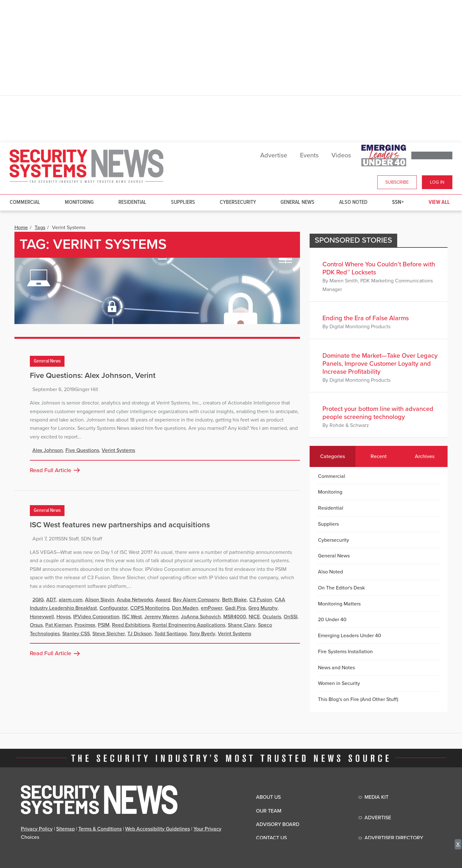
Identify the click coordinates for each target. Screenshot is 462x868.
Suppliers (183, 202)
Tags (40, 228)
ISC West (132, 617)
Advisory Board (278, 824)
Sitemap (65, 829)
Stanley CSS (76, 634)
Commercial (25, 202)
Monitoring (79, 202)
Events (309, 155)
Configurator (114, 608)
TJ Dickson (140, 634)
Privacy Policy (37, 829)
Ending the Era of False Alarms (366, 318)
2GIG (38, 600)
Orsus (36, 625)
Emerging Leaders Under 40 (350, 636)
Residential (132, 202)
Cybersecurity (238, 202)
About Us (268, 797)
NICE (254, 617)
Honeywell (42, 617)
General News (297, 202)
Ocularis (272, 617)
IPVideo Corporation (96, 617)
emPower (212, 608)
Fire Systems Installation (345, 652)
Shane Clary (242, 625)
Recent (379, 456)
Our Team (269, 811)
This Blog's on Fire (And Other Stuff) (358, 699)
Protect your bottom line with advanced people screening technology (378, 413)
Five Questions (82, 450)
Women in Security (339, 683)
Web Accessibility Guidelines (158, 829)
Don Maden (185, 608)
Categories (333, 456)
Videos (341, 155)
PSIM (104, 625)
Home (21, 228)
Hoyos (64, 617)
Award (163, 600)
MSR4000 (235, 617)
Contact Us (271, 838)
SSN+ (398, 202)
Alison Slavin (100, 600)
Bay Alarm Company (196, 600)
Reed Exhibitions (131, 625)
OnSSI (291, 617)
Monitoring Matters (339, 604)
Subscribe (397, 182)
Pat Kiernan (59, 625)
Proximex (85, 625)
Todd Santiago (171, 634)
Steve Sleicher (109, 634)
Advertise (274, 155)
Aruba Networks (135, 600)
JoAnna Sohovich (201, 617)
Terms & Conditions (100, 829)
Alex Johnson (48, 450)
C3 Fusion (261, 600)
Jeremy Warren (161, 617)
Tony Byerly (202, 634)
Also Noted (353, 202)
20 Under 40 (332, 620)
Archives (425, 456)
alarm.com (71, 600)
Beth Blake (234, 600)
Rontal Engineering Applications (189, 625)
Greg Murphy (263, 608)
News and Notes (336, 668)
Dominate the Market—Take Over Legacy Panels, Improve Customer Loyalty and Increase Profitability (380, 364)
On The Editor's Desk (341, 588)
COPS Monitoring (150, 608)
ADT (51, 600)
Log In (437, 182)
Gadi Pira (235, 608)
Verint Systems (118, 450)
